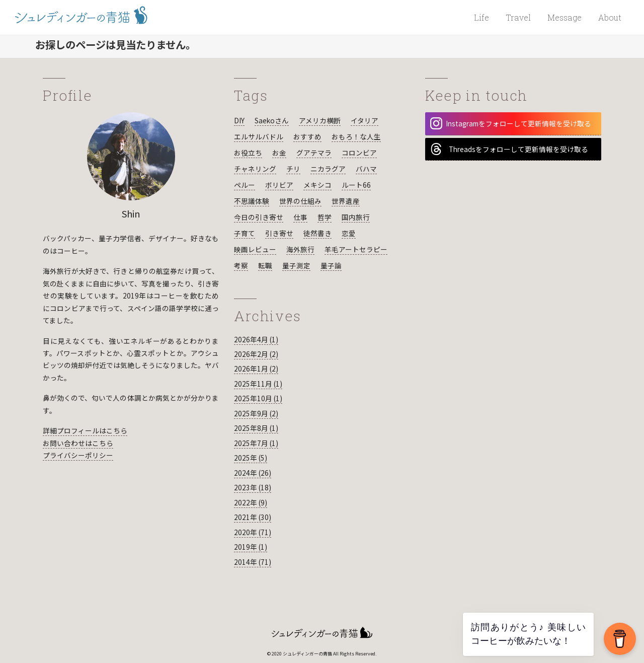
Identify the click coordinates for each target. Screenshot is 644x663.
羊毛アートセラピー (356, 249)
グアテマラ (314, 153)
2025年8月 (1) (256, 428)
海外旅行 (300, 249)
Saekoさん (272, 120)
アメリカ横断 (320, 120)
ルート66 (356, 185)
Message (565, 17)
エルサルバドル (259, 136)
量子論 (331, 265)
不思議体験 (252, 201)
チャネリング (255, 169)
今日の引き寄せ (259, 217)
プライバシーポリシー (78, 455)
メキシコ (317, 185)
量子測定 (296, 265)
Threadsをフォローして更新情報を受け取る (509, 149)
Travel (518, 17)
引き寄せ (279, 233)
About (610, 17)
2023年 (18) (253, 487)
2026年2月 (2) (256, 354)
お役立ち (248, 153)
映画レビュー (255, 249)
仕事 (300, 217)
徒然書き (317, 233)
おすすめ (307, 136)
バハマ (366, 169)
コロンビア (359, 153)
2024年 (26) (253, 473)
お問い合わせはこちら (78, 443)
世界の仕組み (300, 201)
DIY (239, 120)
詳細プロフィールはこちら (85, 430)
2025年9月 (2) (256, 413)
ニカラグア (328, 169)
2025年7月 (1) (256, 443)
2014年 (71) (253, 562)
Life (481, 17)
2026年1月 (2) (256, 369)
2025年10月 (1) (258, 398)
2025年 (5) (251, 458)
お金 (279, 153)
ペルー (245, 185)
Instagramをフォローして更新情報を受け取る (511, 123)
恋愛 (349, 233)
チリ (293, 169)
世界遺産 (346, 201)
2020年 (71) (253, 532)
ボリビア (279, 185)
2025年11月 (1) (258, 384)
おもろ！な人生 (356, 136)
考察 (241, 265)
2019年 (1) (251, 547)
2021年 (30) (253, 517)
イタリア (365, 120)
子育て (245, 233)
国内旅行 (356, 217)
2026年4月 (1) (256, 339)
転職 (265, 265)
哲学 (325, 217)
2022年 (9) (251, 502)
